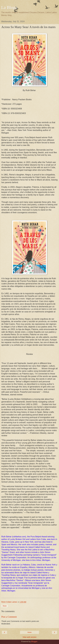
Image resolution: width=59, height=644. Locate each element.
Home (29, 632)
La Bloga (9, 7)
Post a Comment (9, 617)
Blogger (34, 641)
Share (5, 606)
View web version (29, 637)
